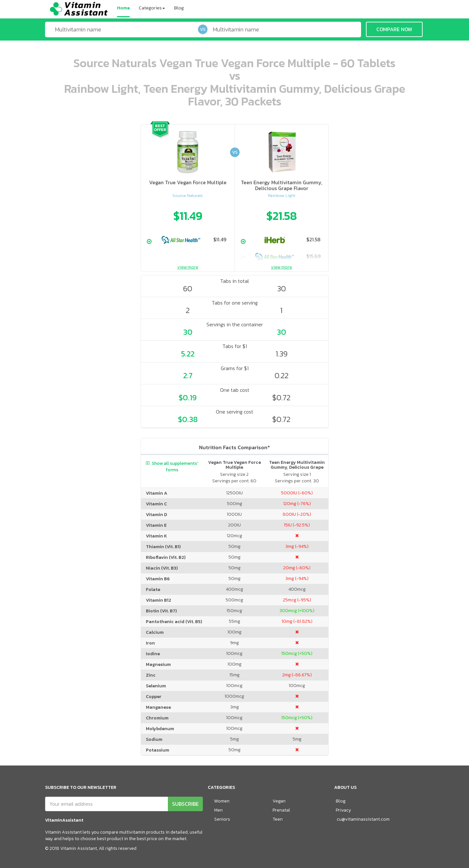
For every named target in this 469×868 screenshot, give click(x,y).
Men (218, 810)
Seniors (222, 819)
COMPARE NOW (394, 29)
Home (123, 8)
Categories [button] (152, 8)
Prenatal (281, 810)
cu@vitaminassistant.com (363, 819)
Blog (179, 8)
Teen (278, 819)
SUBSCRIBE (185, 804)
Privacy (343, 810)
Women (222, 801)
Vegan (279, 801)
